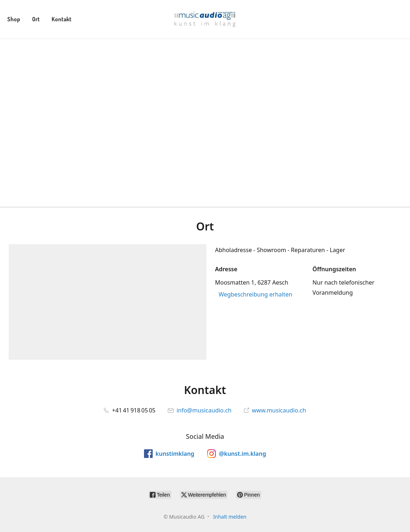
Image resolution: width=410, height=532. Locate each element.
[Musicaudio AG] (205, 19)
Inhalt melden (230, 517)
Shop (14, 19)
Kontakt (62, 19)
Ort (36, 19)
